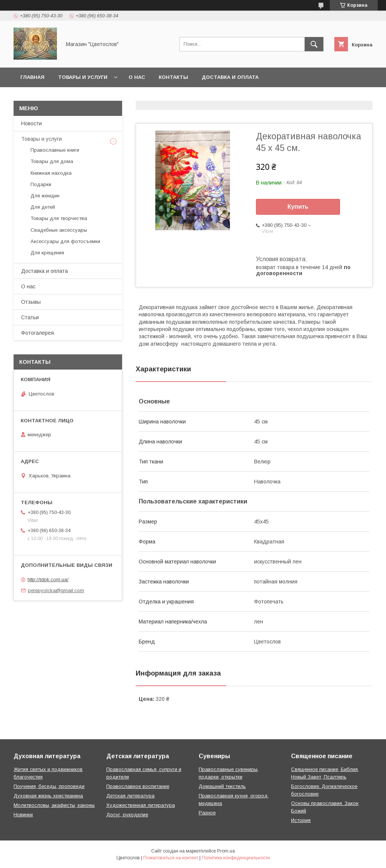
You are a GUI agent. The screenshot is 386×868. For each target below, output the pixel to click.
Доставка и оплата (230, 77)
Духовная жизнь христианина (48, 796)
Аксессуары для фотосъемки (65, 241)
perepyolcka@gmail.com (56, 590)
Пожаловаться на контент (171, 858)
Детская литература (130, 796)
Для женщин (45, 196)
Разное (207, 813)
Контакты (173, 77)
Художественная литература (141, 805)
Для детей (43, 207)
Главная (32, 77)
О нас (137, 77)
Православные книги (55, 150)
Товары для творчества (59, 218)
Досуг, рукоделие (127, 815)
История (301, 820)
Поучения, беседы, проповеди (49, 786)
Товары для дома (52, 161)
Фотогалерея (38, 333)
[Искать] (314, 44)
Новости (31, 123)
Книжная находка (51, 173)
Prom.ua (226, 851)
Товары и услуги (83, 77)
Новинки (23, 815)
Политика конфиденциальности (236, 858)
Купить (298, 207)
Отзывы (31, 302)
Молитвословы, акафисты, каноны (54, 805)
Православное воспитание (138, 786)
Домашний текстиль (222, 786)
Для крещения (47, 253)
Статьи (30, 317)
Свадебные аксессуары (59, 230)
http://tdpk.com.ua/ (48, 579)
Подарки (41, 184)
